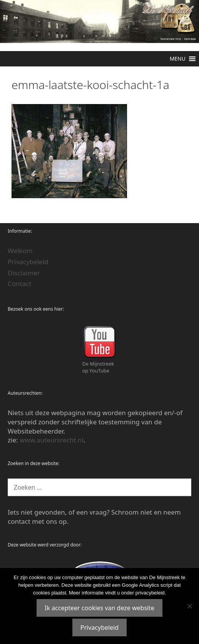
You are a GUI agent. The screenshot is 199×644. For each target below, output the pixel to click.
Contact (20, 284)
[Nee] (189, 606)
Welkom (20, 251)
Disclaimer (24, 273)
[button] (178, 59)
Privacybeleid (28, 262)
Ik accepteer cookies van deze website (99, 608)
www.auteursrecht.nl (52, 440)
